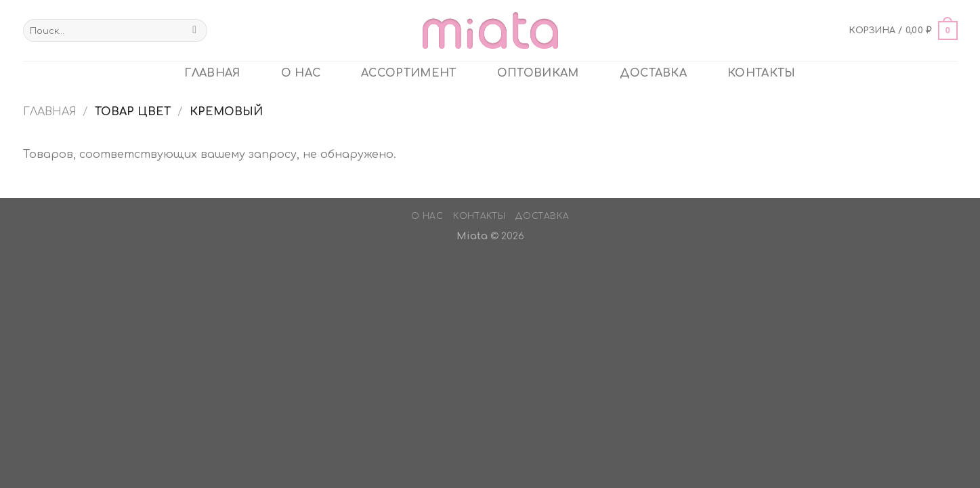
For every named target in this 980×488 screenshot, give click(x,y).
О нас (301, 73)
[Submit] (195, 30)
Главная (50, 112)
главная (212, 73)
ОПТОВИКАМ (538, 73)
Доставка (654, 73)
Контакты (762, 73)
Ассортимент (409, 73)
